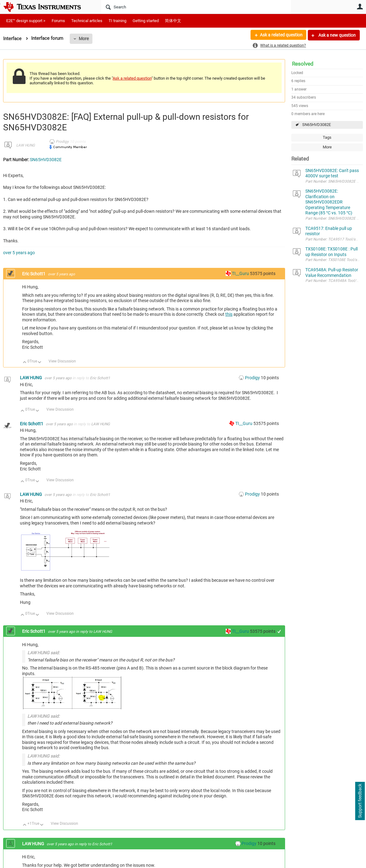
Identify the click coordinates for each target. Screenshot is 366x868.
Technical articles (87, 21)
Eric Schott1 (34, 274)
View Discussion (62, 361)
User (360, 7)
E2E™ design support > (26, 21)
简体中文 (173, 21)
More (84, 39)
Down (40, 363)
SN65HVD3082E (317, 125)
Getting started (146, 21)
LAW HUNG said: (43, 653)
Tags (327, 137)
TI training (117, 21)
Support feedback (360, 801)
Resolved (303, 64)
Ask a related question (281, 35)
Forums (58, 21)
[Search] (196, 7)
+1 (279, 631)
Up (25, 363)
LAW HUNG (26, 145)
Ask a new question (337, 35)
